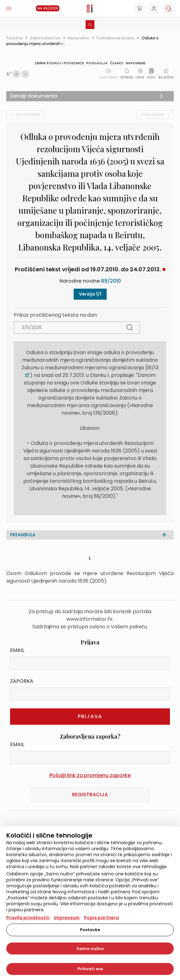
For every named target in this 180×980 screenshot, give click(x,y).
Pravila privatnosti (28, 918)
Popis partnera (101, 918)
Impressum (67, 918)
